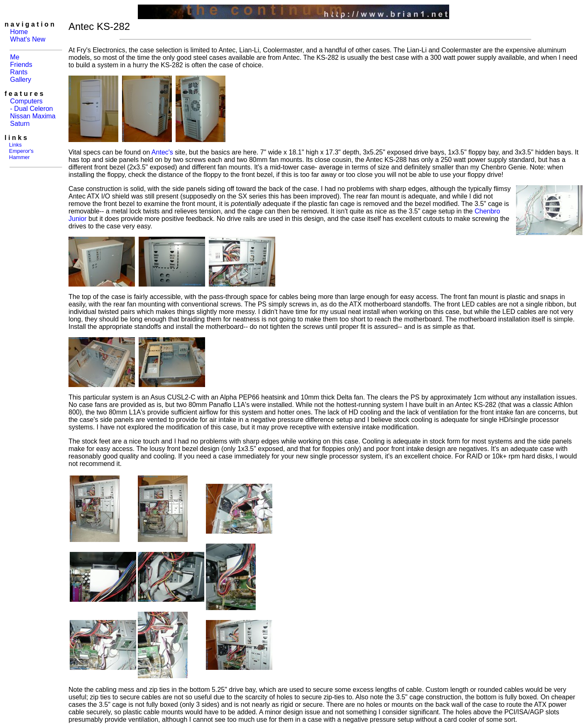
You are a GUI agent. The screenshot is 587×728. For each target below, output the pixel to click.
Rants (19, 72)
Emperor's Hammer (19, 154)
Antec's (162, 152)
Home (19, 32)
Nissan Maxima (33, 116)
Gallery (21, 80)
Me (15, 57)
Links (15, 145)
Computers (26, 101)
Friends (21, 65)
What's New (28, 39)
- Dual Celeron (31, 109)
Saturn (20, 124)
